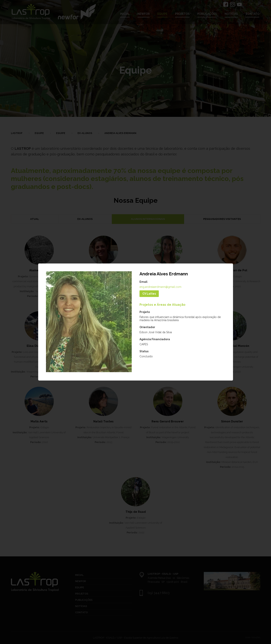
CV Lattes (149, 294)
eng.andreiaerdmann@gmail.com (160, 287)
